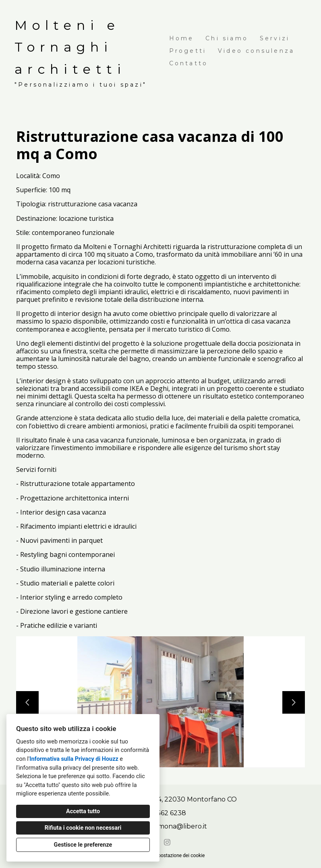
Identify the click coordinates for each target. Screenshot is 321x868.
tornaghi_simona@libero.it (165, 826)
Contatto (189, 63)
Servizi (275, 38)
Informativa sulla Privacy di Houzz (74, 759)
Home (182, 38)
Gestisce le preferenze (83, 845)
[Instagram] (167, 842)
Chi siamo (227, 38)
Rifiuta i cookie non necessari (83, 828)
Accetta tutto (83, 811)
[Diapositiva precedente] (27, 702)
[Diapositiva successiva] (294, 702)
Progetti (188, 51)
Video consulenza (256, 51)
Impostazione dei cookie (178, 856)
